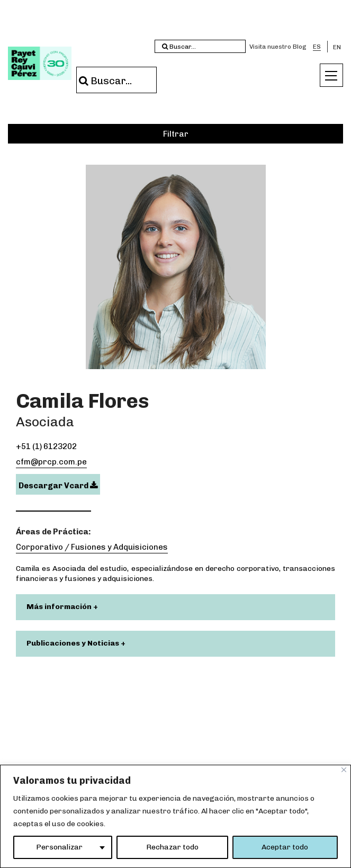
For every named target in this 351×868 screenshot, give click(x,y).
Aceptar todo (285, 847)
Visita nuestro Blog (278, 47)
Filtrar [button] (176, 134)
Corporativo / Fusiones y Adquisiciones (92, 547)
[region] (175, 816)
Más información (60, 607)
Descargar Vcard (58, 486)
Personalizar (59, 847)
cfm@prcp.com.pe (51, 462)
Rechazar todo (172, 847)
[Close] (344, 770)
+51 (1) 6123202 (46, 446)
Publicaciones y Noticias (74, 643)
